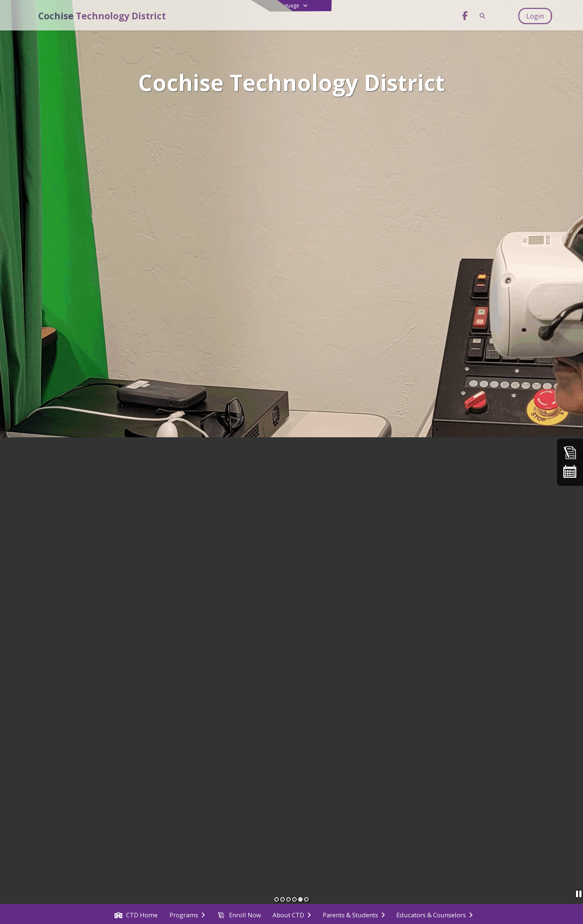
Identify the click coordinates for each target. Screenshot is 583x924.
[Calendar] (570, 472)
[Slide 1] (277, 899)
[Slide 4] (294, 899)
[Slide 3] (289, 899)
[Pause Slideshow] (576, 895)
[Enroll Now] (570, 452)
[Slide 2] (283, 899)
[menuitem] (136, 914)
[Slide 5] (300, 899)
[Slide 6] (306, 899)
